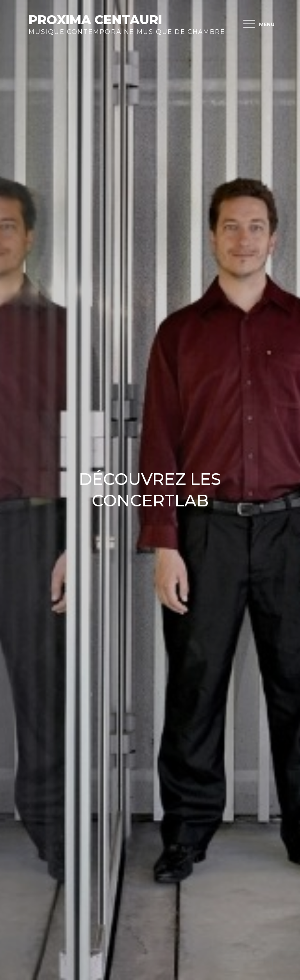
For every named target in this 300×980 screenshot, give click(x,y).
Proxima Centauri (95, 20)
